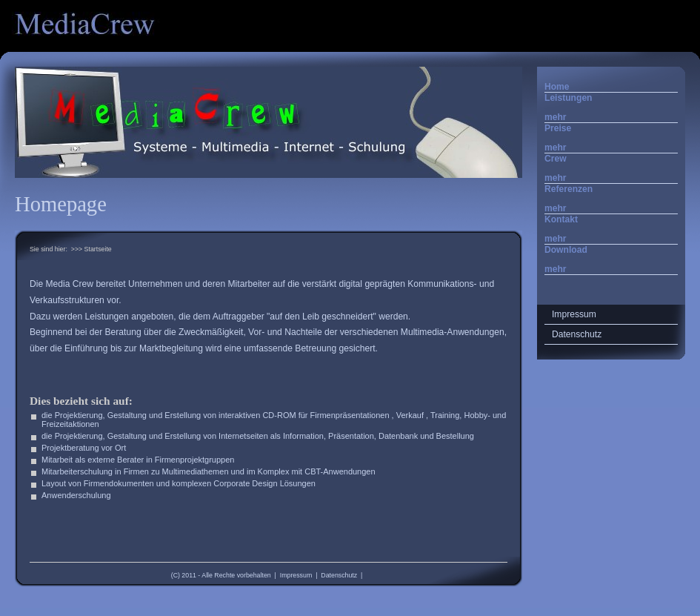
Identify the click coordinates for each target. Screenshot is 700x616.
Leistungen (569, 98)
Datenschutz (339, 575)
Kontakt (561, 219)
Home (557, 87)
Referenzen (569, 189)
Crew (556, 159)
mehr (556, 117)
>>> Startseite (91, 249)
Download (566, 250)
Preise (558, 128)
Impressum (296, 575)
